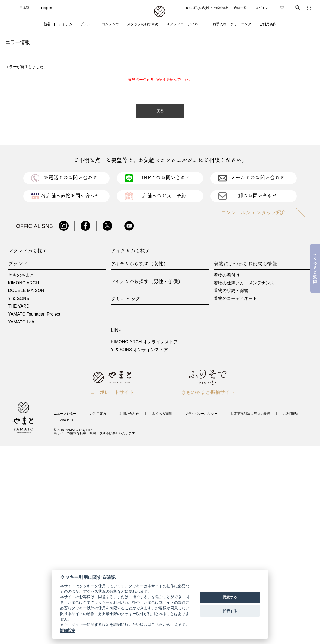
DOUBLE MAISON (26, 291)
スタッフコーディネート (186, 24)
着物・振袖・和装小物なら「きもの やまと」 (160, 12)
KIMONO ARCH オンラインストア (144, 342)
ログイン (262, 8)
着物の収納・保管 (231, 291)
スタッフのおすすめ (143, 24)
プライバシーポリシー (201, 414)
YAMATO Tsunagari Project (34, 314)
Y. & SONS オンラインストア (139, 350)
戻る (160, 111)
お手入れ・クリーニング (232, 24)
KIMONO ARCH (24, 283)
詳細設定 (68, 630)
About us (67, 420)
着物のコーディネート (235, 298)
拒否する (230, 611)
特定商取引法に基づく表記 (250, 414)
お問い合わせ (129, 414)
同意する (230, 597)
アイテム (65, 24)
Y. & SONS (19, 298)
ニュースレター (65, 414)
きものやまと (21, 275)
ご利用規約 (291, 414)
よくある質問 (162, 414)
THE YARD (19, 306)
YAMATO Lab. (22, 322)
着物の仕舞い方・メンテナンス (244, 283)
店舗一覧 (240, 8)
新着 (47, 24)
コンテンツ (111, 24)
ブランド (87, 24)
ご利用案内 (268, 24)
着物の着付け (227, 275)
